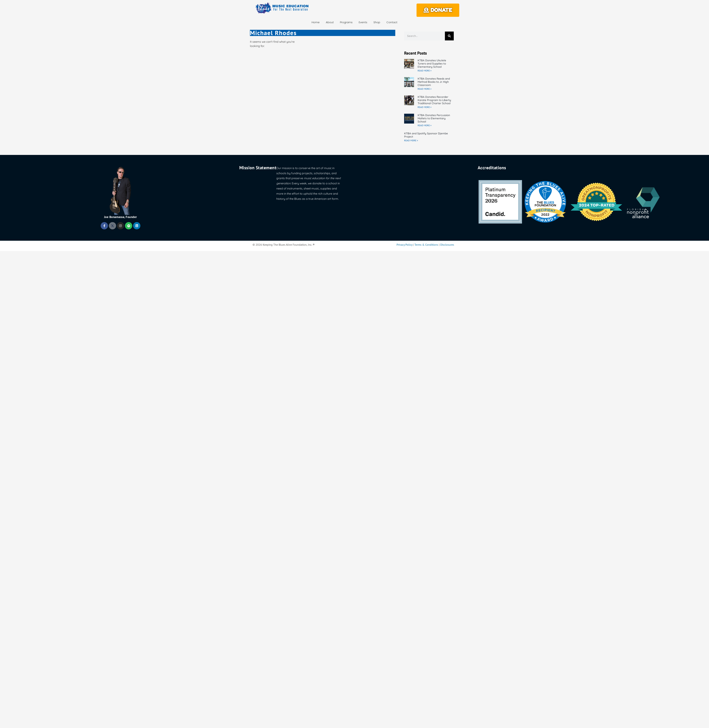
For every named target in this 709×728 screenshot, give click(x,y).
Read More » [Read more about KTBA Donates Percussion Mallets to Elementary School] (425, 125)
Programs (346, 22)
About (330, 22)
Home (316, 22)
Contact (392, 22)
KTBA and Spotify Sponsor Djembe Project (426, 135)
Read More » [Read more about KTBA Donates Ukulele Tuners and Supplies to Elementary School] (425, 71)
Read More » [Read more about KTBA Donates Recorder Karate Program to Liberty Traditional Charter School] (425, 107)
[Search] (449, 36)
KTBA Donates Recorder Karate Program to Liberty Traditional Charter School (434, 100)
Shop (377, 22)
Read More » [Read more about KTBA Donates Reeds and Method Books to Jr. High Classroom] (425, 89)
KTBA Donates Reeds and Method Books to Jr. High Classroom (434, 82)
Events (363, 22)
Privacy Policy (404, 245)
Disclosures (447, 245)
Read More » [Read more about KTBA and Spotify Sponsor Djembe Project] (411, 140)
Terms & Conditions (426, 245)
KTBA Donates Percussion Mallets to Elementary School (434, 118)
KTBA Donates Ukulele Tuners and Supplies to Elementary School (432, 64)
